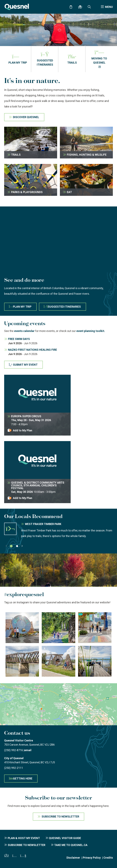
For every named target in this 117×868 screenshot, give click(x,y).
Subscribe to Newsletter (26, 845)
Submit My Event (23, 365)
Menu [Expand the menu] (109, 7)
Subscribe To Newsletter (60, 817)
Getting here (21, 778)
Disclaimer (73, 858)
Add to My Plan (23, 430)
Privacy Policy (92, 858)
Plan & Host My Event (24, 838)
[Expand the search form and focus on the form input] (89, 7)
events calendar (24, 331)
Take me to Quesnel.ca (71, 845)
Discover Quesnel (26, 117)
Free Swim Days (19, 339)
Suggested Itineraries (62, 307)
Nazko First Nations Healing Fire (32, 350)
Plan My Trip (20, 307)
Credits (108, 858)
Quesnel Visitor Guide (65, 838)
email (28, 750)
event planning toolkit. (91, 331)
